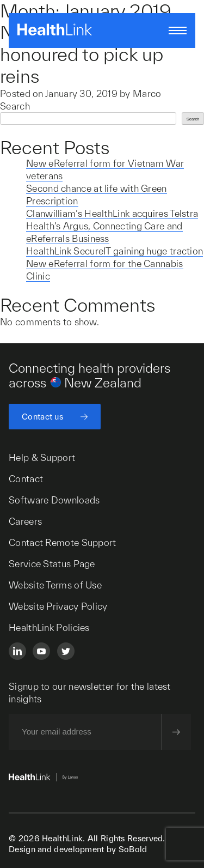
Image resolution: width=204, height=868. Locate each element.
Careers (25, 521)
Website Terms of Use (55, 585)
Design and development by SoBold (78, 849)
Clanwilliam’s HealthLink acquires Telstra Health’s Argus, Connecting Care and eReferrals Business (112, 226)
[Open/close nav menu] (178, 31)
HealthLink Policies (49, 627)
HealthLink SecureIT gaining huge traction (115, 251)
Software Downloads (54, 500)
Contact (26, 479)
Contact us (42, 417)
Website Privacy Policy (58, 606)
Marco (147, 93)
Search (15, 106)
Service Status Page (52, 564)
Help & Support (42, 457)
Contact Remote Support (63, 542)
